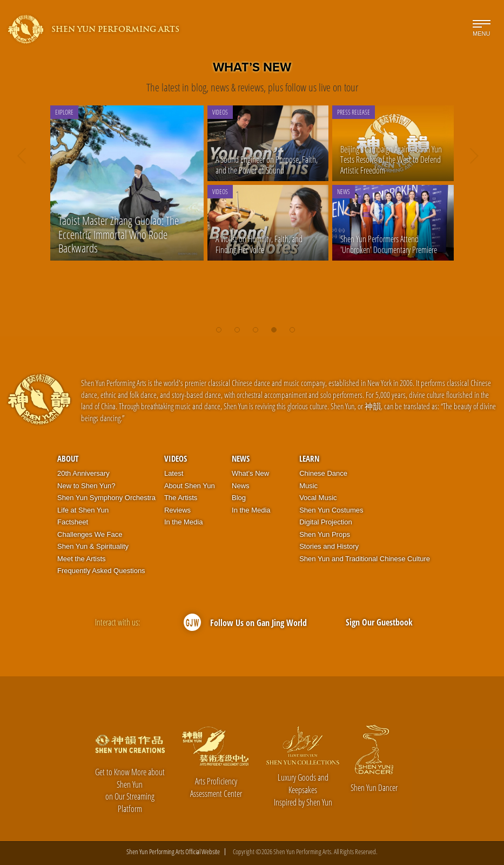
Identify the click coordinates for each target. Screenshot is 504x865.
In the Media (184, 522)
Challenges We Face (90, 534)
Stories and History (329, 546)
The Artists (181, 498)
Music (308, 486)
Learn (309, 458)
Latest (174, 473)
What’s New (250, 473)
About (68, 458)
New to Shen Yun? (86, 486)
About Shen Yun (190, 486)
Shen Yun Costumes (331, 510)
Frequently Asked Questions (101, 571)
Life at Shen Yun (83, 510)
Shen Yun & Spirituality (93, 546)
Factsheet (73, 522)
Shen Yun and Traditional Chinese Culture (365, 559)
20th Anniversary (83, 473)
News (241, 458)
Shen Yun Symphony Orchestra (106, 498)
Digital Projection (326, 522)
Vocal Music (318, 498)
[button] (219, 324)
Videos (176, 458)
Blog (239, 498)
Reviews (177, 510)
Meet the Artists (82, 559)
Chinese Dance (323, 473)
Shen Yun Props (325, 534)
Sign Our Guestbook (379, 622)
